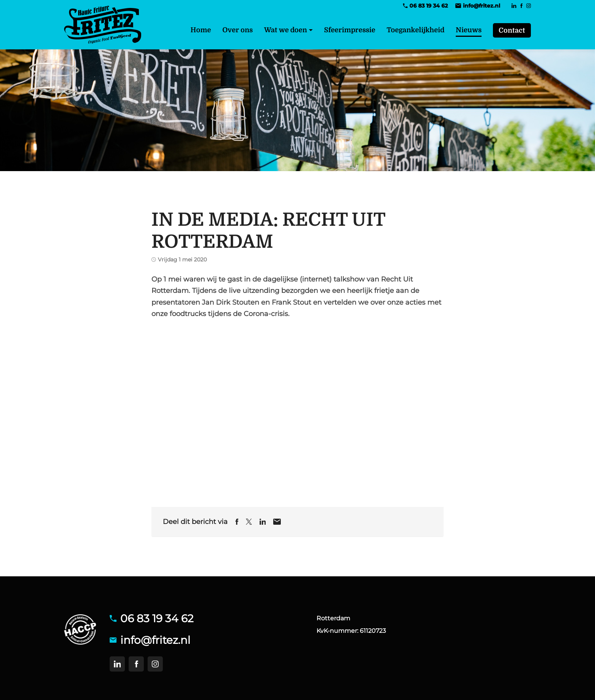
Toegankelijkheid (416, 30)
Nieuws (469, 30)
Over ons (238, 30)
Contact (512, 30)
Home (201, 30)
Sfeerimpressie (350, 30)
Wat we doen (286, 30)
